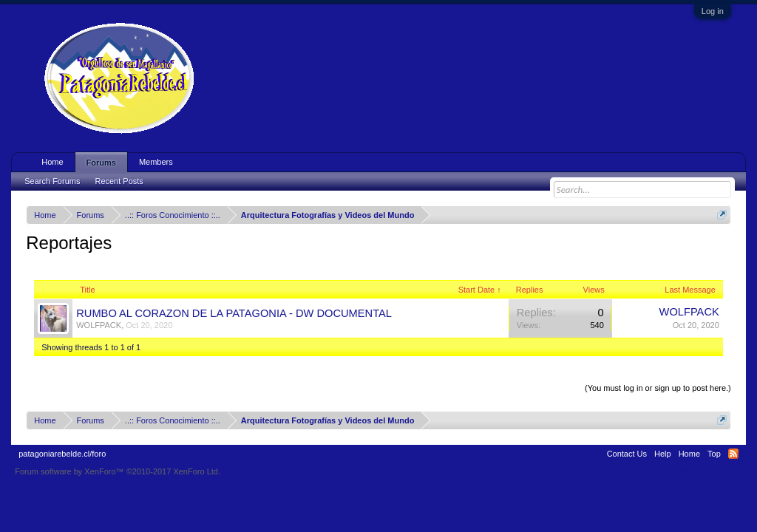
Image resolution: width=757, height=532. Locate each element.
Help (663, 454)
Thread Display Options (379, 370)
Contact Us (627, 454)
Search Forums (52, 181)
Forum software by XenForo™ (118, 471)
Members (156, 162)
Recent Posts (119, 181)
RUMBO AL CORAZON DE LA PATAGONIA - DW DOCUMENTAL (234, 313)
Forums (101, 163)
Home (52, 162)
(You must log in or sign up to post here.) (658, 388)
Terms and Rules (712, 471)
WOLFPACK (99, 325)
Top (714, 454)
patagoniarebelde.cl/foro (62, 454)
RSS (733, 454)
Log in (713, 11)
